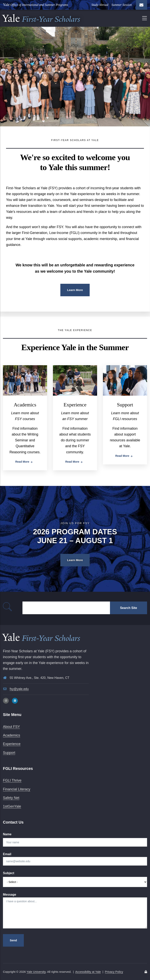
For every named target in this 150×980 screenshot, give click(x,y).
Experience (75, 405)
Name (7, 834)
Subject (9, 873)
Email (7, 854)
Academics (25, 405)
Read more (22, 462)
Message (10, 895)
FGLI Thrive (12, 780)
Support (125, 405)
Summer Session (122, 5)
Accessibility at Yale (88, 972)
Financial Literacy (17, 789)
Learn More (75, 290)
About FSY (11, 727)
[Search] (66, 608)
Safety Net (11, 798)
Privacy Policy (114, 972)
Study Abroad (100, 5)
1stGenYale (12, 806)
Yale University (36, 972)
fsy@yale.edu (19, 689)
